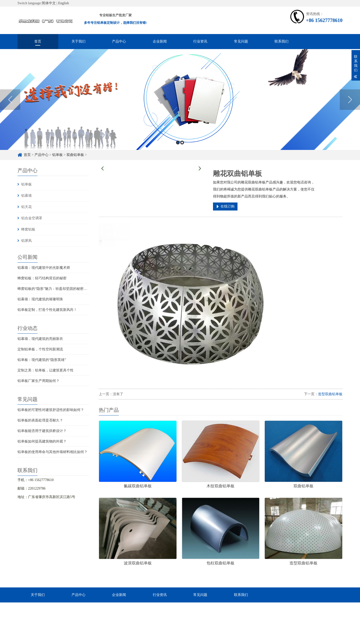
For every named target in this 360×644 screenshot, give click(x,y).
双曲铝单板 (75, 155)
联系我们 (281, 41)
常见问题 (241, 41)
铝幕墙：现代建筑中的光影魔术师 (44, 268)
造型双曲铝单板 (330, 394)
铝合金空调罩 (32, 218)
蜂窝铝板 (28, 229)
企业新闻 (160, 41)
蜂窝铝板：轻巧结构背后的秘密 (42, 278)
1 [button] (178, 143)
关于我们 (78, 41)
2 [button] (182, 143)
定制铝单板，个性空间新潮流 (40, 349)
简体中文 (49, 3)
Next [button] (350, 100)
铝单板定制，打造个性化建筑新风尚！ (47, 310)
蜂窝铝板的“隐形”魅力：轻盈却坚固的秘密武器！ (56, 289)
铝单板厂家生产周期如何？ (38, 381)
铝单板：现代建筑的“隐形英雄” (42, 360)
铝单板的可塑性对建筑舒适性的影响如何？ (51, 410)
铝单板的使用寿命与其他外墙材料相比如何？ (52, 452)
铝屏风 (26, 241)
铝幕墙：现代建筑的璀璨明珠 (40, 299)
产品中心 (119, 41)
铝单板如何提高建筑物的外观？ (42, 441)
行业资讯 (200, 41)
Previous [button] (10, 100)
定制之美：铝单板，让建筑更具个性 (45, 370)
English (64, 3)
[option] (180, 99)
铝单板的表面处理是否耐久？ (40, 420)
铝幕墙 (26, 196)
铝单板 (57, 155)
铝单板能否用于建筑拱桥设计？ (42, 431)
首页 (38, 41)
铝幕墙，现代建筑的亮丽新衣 (40, 339)
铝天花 (26, 207)
